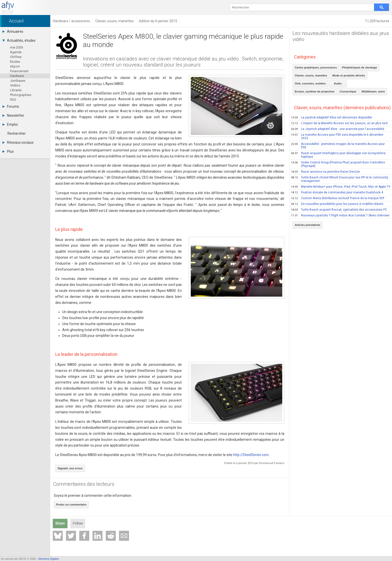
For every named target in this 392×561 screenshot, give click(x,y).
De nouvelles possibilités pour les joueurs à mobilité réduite (337, 204)
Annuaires (13, 31)
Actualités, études (19, 40)
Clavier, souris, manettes (311, 75)
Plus (8, 151)
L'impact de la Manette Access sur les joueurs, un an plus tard (339, 123)
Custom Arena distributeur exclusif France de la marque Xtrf (338, 198)
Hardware (17, 76)
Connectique (348, 91)
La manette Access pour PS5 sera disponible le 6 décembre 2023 (337, 136)
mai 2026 (16, 47)
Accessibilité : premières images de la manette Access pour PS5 (338, 146)
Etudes (15, 62)
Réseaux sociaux (18, 142)
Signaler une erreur (70, 468)
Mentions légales (49, 559)
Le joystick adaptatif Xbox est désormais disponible (331, 117)
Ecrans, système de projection (315, 91)
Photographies (21, 95)
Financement (19, 71)
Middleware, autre (373, 91)
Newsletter (13, 115)
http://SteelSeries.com (251, 455)
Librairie (16, 90)
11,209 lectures (377, 21)
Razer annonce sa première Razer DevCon (325, 172)
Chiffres (16, 57)
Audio (338, 83)
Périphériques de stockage (359, 67)
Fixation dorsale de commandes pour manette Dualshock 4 (337, 192)
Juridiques (18, 81)
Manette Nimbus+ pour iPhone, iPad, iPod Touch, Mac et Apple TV (341, 187)
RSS (13, 100)
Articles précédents (307, 225)
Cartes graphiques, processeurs (316, 67)
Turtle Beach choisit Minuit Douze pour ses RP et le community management (340, 179)
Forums (11, 106)
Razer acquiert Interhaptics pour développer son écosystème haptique (338, 155)
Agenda (16, 52)
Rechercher (17, 133)
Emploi (10, 124)
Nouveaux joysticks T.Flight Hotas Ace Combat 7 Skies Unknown (340, 215)
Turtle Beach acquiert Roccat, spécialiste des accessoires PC (339, 210)
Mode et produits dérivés (349, 75)
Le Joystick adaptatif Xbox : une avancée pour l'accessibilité (338, 129)
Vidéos (15, 85)
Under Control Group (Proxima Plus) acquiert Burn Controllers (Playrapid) (338, 164)
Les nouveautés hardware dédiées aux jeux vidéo (341, 36)
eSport (15, 66)
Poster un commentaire (71, 505)
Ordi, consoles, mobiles (310, 83)
